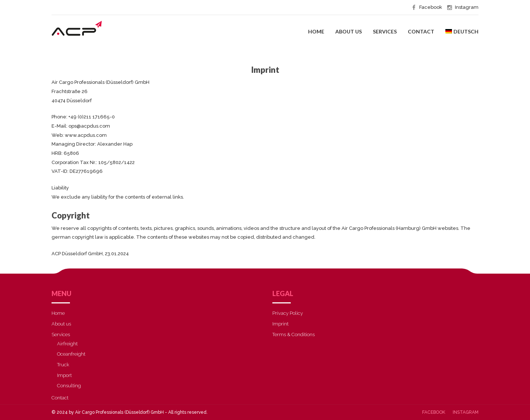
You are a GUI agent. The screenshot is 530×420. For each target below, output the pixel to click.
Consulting (69, 386)
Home (316, 31)
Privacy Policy (288, 313)
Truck (63, 365)
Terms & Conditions (294, 334)
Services (385, 31)
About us (349, 31)
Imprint (280, 324)
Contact (421, 31)
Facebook (434, 412)
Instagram (466, 412)
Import (64, 375)
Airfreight (67, 344)
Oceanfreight (71, 354)
